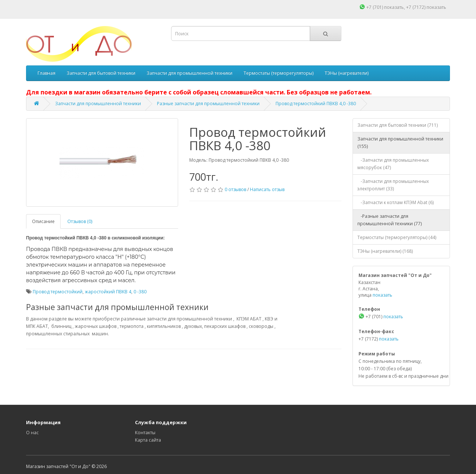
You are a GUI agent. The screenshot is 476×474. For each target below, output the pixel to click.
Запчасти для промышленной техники (189, 73)
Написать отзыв (267, 189)
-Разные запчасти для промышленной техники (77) (390, 220)
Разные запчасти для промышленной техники (208, 104)
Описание (43, 221)
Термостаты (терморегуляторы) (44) (397, 237)
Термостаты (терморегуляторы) (279, 73)
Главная (46, 73)
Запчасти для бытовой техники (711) (398, 125)
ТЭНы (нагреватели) (347, 73)
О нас (32, 433)
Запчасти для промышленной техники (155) (400, 143)
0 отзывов (235, 189)
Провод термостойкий (58, 292)
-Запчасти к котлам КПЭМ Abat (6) (395, 202)
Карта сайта (148, 440)
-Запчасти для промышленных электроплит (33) (393, 185)
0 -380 (140, 292)
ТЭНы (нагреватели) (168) (385, 251)
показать (394, 7)
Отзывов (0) (80, 221)
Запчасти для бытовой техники (101, 73)
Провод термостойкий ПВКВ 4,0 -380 (316, 104)
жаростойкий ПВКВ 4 (108, 292)
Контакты (145, 433)
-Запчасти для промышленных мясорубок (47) (393, 164)
